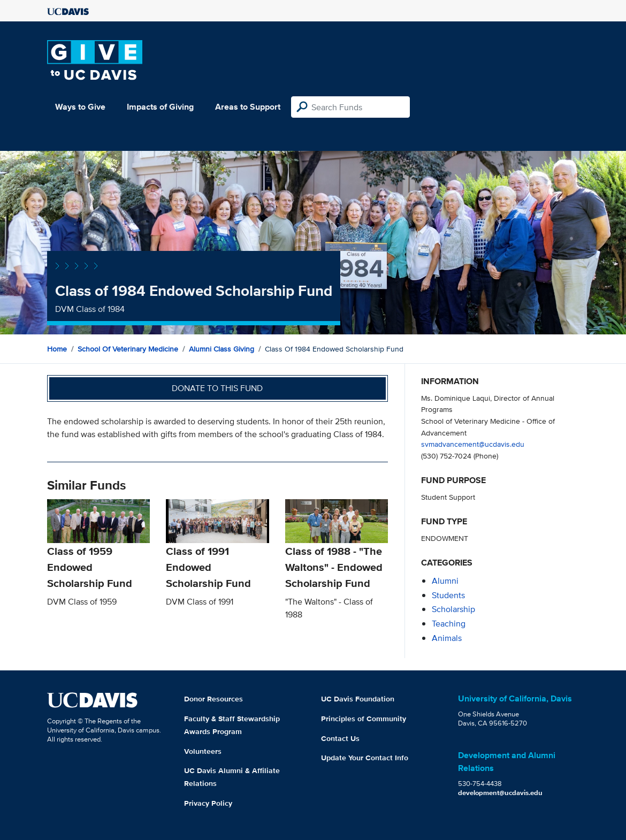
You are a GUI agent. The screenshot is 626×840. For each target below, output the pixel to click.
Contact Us (340, 738)
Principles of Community (364, 719)
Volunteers (203, 751)
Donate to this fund (217, 388)
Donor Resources (213, 699)
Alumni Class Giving (222, 349)
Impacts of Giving (160, 107)
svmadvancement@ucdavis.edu (473, 444)
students (448, 595)
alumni (445, 581)
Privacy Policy (208, 803)
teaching (449, 624)
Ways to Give (80, 107)
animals (447, 638)
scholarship (453, 609)
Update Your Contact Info (365, 758)
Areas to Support (248, 107)
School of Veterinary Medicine (128, 349)
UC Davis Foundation (358, 699)
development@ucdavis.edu (500, 793)
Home (57, 349)
